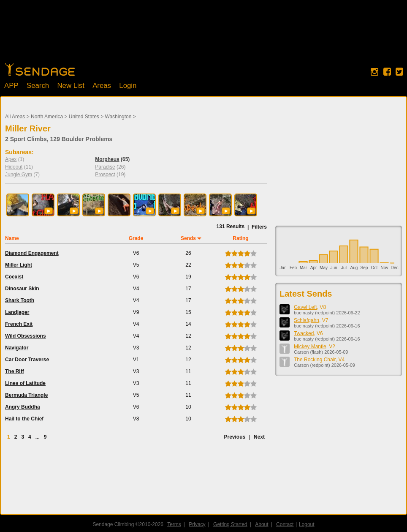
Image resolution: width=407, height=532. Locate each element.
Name (12, 238)
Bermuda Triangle (26, 395)
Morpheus (107, 159)
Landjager (17, 312)
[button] (49, 211)
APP (11, 86)
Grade (136, 238)
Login (128, 86)
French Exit (19, 324)
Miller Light (19, 265)
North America (47, 117)
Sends (188, 238)
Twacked (304, 333)
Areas (102, 86)
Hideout (14, 167)
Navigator (17, 348)
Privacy (197, 524)
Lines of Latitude (25, 383)
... (38, 437)
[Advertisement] (203, 36)
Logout (307, 524)
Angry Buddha (23, 407)
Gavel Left (305, 307)
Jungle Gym (19, 175)
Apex (11, 159)
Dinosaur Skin (22, 289)
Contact (285, 524)
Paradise (105, 167)
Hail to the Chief (24, 419)
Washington (118, 117)
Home (40, 70)
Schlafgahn (307, 320)
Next (259, 437)
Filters (259, 227)
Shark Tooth (20, 300)
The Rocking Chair (315, 360)
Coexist (14, 277)
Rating (240, 238)
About (262, 524)
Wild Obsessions (26, 336)
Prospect (105, 175)
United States (84, 117)
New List (71, 86)
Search (38, 86)
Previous (235, 437)
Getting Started (230, 524)
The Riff (15, 371)
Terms (174, 524)
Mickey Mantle (310, 346)
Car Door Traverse (27, 360)
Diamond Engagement (32, 253)
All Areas (15, 117)
